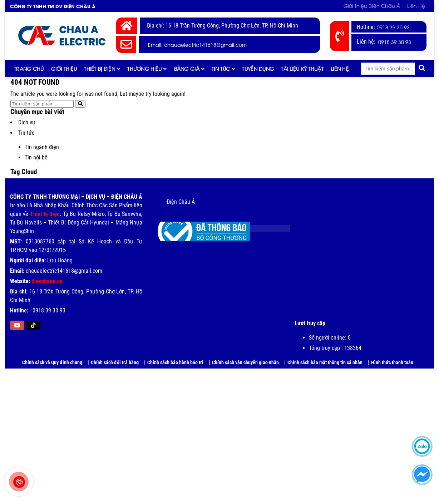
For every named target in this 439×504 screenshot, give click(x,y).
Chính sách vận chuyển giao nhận (245, 362)
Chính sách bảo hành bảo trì (175, 362)
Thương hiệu (144, 68)
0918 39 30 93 (393, 27)
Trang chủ (29, 68)
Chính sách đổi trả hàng (115, 362)
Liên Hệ (416, 6)
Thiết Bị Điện (100, 68)
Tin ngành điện (42, 147)
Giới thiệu (64, 68)
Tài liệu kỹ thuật (302, 68)
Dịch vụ (27, 122)
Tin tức (221, 68)
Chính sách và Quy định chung (52, 362)
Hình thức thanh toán (392, 362)
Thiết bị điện (45, 214)
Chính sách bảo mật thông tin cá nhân (325, 362)
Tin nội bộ (36, 157)
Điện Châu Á (181, 202)
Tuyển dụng (258, 68)
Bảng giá (187, 68)
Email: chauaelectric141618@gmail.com (197, 45)
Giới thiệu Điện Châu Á (372, 6)
